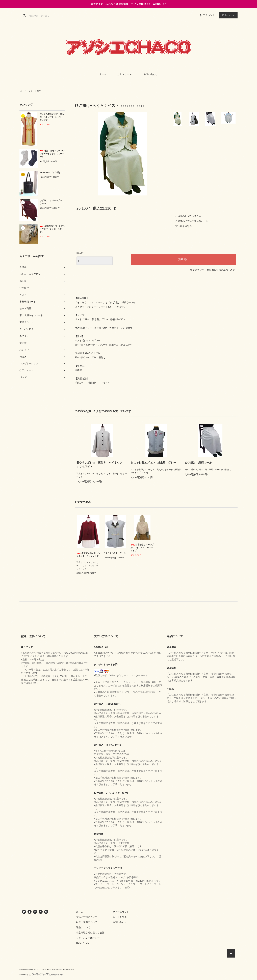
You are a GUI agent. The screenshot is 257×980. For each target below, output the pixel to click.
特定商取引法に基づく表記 (221, 270)
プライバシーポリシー (88, 938)
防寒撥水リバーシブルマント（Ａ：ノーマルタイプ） (142, 548)
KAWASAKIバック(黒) (50, 172)
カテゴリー (125, 74)
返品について (197, 270)
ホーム (103, 74)
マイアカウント (121, 912)
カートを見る (120, 917)
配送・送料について (87, 922)
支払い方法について (87, 917)
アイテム (227, 15)
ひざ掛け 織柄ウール (198, 463)
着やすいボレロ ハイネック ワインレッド (88, 555)
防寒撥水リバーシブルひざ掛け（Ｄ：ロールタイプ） (52, 229)
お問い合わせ (151, 74)
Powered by (41, 975)
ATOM (86, 943)
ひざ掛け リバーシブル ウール (52, 202)
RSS (79, 943)
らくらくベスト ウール (115, 553)
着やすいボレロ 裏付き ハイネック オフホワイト (101, 465)
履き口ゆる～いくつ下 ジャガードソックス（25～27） (52, 154)
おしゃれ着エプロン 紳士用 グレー (153, 463)
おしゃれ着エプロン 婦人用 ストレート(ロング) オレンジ (52, 117)
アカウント (209, 15)
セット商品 (36, 91)
